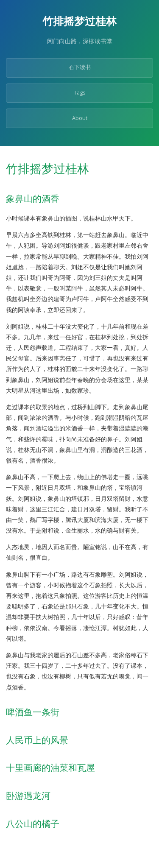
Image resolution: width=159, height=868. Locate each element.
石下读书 (80, 67)
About (80, 118)
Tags (80, 93)
